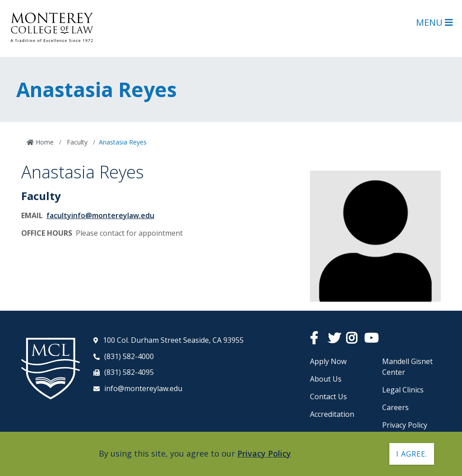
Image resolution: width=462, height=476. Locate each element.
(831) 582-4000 (129, 356)
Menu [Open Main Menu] (434, 22)
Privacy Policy (405, 425)
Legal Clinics (403, 390)
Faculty (76, 142)
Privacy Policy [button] (264, 453)
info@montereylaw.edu (143, 388)
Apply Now (328, 361)
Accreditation (332, 414)
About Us (326, 379)
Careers (395, 407)
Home (44, 142)
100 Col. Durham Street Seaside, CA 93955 (173, 340)
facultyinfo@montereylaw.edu (100, 215)
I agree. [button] (412, 454)
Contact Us (328, 397)
